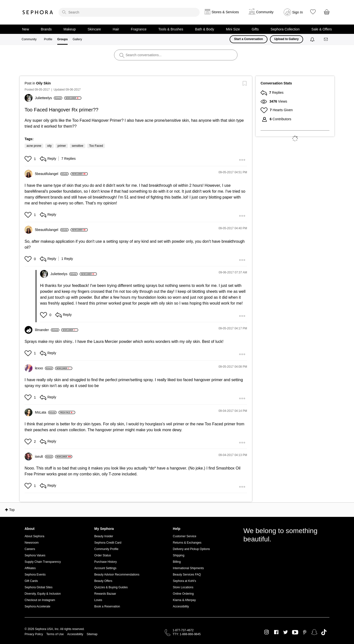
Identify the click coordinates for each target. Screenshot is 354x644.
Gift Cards (31, 581)
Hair (116, 29)
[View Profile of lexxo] (44, 368)
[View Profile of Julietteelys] (49, 98)
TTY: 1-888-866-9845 (187, 634)
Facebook (276, 632)
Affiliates (30, 568)
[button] (29, 159)
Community (29, 39)
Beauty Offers (103, 581)
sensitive (78, 146)
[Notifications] (313, 39)
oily (49, 146)
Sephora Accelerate (37, 606)
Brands (46, 29)
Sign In (298, 12)
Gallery (77, 39)
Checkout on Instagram (40, 600)
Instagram (267, 632)
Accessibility (181, 606)
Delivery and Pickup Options (191, 549)
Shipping (179, 555)
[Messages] (326, 39)
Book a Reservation (107, 606)
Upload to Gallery (287, 39)
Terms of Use (55, 634)
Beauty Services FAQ (187, 575)
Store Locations (183, 587)
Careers (30, 549)
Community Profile (106, 549)
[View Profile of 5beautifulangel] (52, 174)
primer (62, 146)
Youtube (295, 632)
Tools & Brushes (171, 29)
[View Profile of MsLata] (46, 412)
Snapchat (314, 632)
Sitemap (92, 634)
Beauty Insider (104, 536)
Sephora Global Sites (38, 587)
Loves (98, 600)
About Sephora (34, 536)
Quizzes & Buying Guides (111, 587)
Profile (48, 39)
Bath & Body (205, 29)
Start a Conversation (248, 39)
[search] (129, 12)
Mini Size (233, 29)
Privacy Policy (34, 634)
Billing (177, 562)
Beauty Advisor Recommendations (117, 575)
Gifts (255, 29)
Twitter (286, 632)
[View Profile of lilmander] (47, 330)
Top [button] (12, 510)
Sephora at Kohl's (184, 581)
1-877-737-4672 (183, 630)
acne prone (34, 146)
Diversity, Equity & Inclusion (43, 594)
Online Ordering (183, 594)
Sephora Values (35, 555)
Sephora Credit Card (108, 543)
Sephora (38, 12)
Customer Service (184, 536)
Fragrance (139, 29)
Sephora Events (35, 575)
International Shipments (188, 568)
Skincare (94, 29)
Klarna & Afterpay (184, 600)
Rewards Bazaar (105, 594)
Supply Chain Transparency (43, 562)
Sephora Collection (285, 29)
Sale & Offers (322, 29)
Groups (63, 39)
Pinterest (305, 632)
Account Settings (105, 568)
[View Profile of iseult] (44, 456)
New (26, 29)
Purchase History (106, 562)
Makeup (70, 29)
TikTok (324, 632)
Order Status (103, 555)
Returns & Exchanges (187, 543)
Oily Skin (44, 83)
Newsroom (32, 543)
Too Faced (96, 146)
